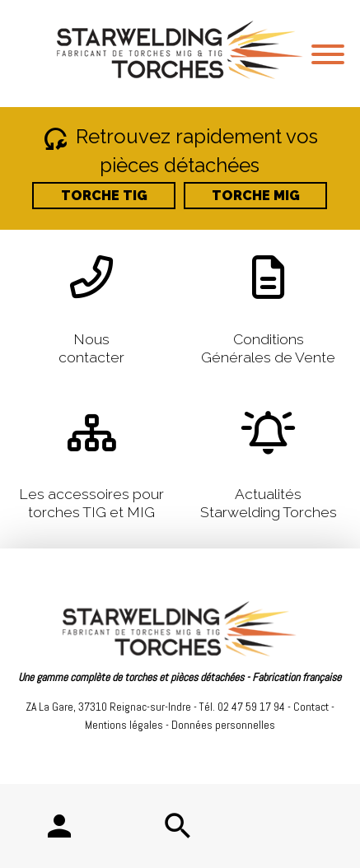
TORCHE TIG (104, 196)
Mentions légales (124, 725)
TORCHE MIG (256, 196)
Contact (311, 707)
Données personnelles (223, 725)
